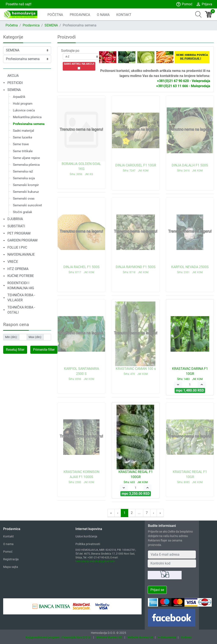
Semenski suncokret (27, 205)
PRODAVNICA (80, 15)
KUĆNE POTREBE (21, 276)
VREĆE (13, 262)
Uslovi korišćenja (86, 536)
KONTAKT (124, 15)
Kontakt (8, 536)
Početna (12, 25)
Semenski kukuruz (26, 192)
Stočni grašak (23, 212)
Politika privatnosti (88, 544)
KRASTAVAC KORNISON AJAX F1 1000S (81, 477)
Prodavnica (31, 25)
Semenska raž (23, 171)
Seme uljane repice (26, 158)
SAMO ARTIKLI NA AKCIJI (79, 64)
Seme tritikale (23, 151)
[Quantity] (190, 385)
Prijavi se (157, 590)
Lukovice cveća (24, 110)
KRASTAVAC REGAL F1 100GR (136, 477)
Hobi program (23, 104)
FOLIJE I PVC (17, 247)
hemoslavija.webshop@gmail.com (95, 561)
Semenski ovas (24, 199)
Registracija (11, 559)
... (139, 513)
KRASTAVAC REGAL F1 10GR (190, 477)
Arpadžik (19, 97)
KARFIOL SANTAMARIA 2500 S (81, 374)
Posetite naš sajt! (18, 4)
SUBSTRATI (16, 226)
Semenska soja (24, 178)
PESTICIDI (15, 83)
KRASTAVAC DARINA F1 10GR (190, 374)
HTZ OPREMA (18, 269)
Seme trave (21, 144)
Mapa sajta (11, 567)
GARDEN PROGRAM (22, 240)
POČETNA (55, 15)
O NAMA (103, 15)
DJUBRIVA (15, 219)
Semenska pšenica (26, 165)
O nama (8, 544)
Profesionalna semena (29, 124)
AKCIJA (13, 76)
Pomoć (184, 4)
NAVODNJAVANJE (21, 254)
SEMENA (51, 25)
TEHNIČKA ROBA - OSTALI (21, 310)
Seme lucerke (23, 137)
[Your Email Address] (172, 555)
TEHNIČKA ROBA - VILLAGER (21, 298)
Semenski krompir (26, 185)
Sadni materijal (24, 131)
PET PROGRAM (19, 233)
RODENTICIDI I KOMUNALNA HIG (21, 286)
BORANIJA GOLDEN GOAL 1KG (81, 169)
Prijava (204, 4)
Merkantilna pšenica (27, 117)
